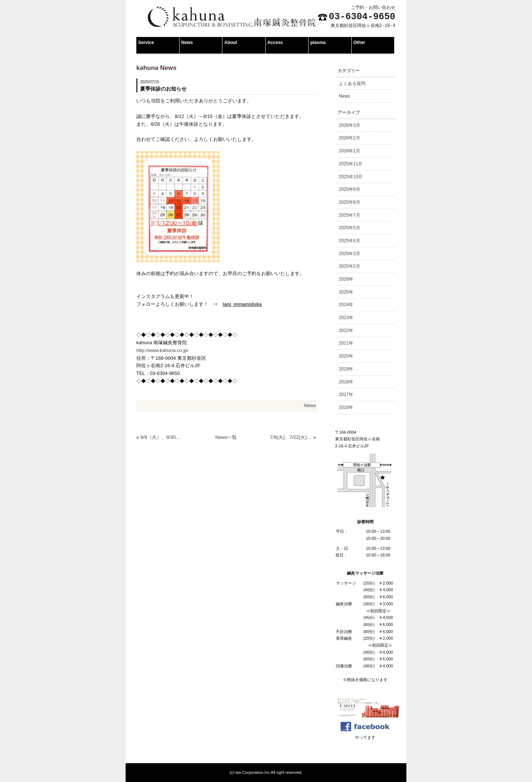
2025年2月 (349, 266)
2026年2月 (349, 138)
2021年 (346, 343)
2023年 (346, 318)
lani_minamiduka (242, 304)
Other (359, 43)
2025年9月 (349, 189)
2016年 (346, 407)
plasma (318, 43)
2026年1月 (349, 151)
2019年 (346, 369)
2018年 (346, 382)
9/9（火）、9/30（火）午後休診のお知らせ (161, 437)
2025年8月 (349, 202)
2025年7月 (349, 215)
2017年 (346, 395)
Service (146, 43)
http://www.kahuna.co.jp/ (162, 350)
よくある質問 (352, 84)
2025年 (346, 292)
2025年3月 (349, 254)
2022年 (346, 331)
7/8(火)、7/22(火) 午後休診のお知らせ (291, 437)
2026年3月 (349, 125)
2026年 (346, 279)
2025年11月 (351, 164)
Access (275, 43)
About (231, 43)
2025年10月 (351, 177)
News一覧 (226, 437)
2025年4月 (349, 241)
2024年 (346, 305)
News (187, 43)
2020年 (346, 356)
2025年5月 (349, 228)
